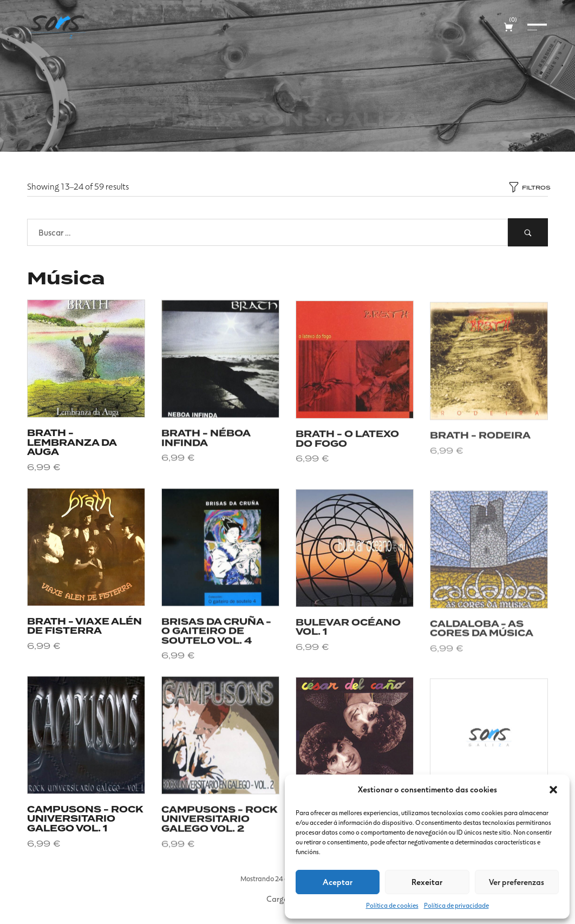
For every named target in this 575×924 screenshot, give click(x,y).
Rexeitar (427, 882)
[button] (553, 790)
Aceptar (338, 882)
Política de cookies (392, 905)
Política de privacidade (456, 905)
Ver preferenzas (517, 882)
